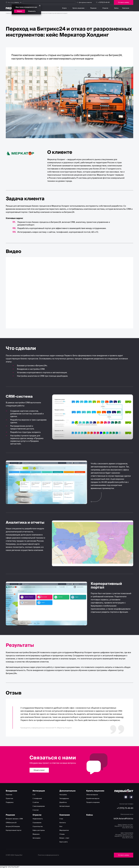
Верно (20, 11)
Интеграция (39, 791)
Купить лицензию (78, 8)
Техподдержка (64, 798)
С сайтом (36, 802)
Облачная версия (92, 795)
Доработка (63, 802)
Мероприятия (64, 830)
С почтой (36, 810)
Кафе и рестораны (39, 830)
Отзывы (62, 834)
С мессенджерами (39, 806)
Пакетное (9, 795)
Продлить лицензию (93, 802)
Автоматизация (65, 806)
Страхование (37, 823)
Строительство (38, 826)
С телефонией (37, 798)
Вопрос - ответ (64, 838)
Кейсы (116, 8)
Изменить (32, 11)
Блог (61, 826)
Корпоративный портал (14, 830)
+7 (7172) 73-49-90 (104, 2)
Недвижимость (38, 819)
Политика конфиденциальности (48, 855)
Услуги (64, 8)
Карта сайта (64, 842)
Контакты (63, 823)
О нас (61, 819)
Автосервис (37, 838)
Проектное (9, 798)
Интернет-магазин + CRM (14, 819)
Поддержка (10, 802)
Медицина (36, 834)
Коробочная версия (93, 798)
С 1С (34, 795)
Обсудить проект (39, 770)
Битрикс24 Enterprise (13, 826)
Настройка (63, 795)
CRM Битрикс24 (11, 823)
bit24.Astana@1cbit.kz (123, 818)
